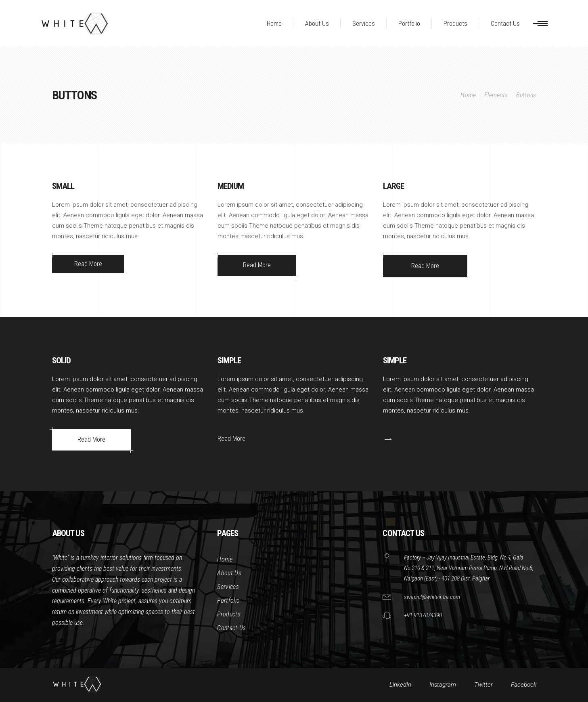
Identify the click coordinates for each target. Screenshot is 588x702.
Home (468, 95)
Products (229, 614)
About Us (229, 573)
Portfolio (228, 600)
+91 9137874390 (423, 615)
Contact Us (231, 628)
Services (228, 587)
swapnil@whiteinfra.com (432, 597)
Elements (496, 95)
